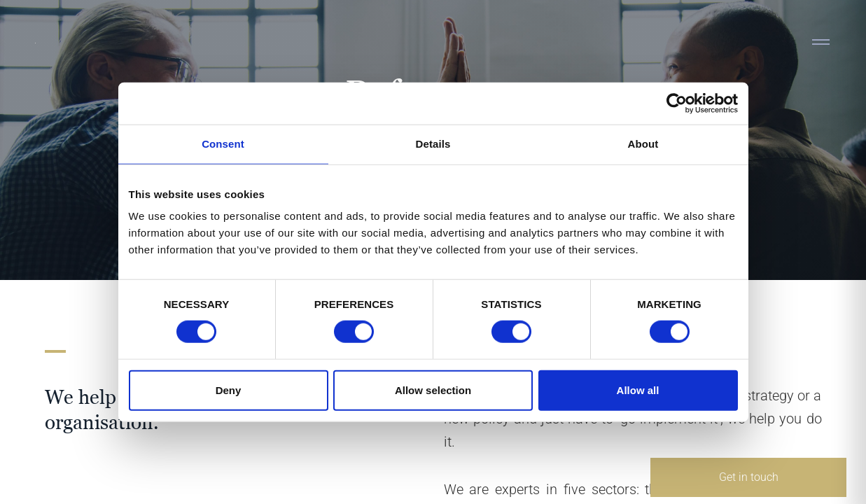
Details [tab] (433, 144)
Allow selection (433, 390)
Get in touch (749, 477)
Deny (229, 390)
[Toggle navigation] (820, 42)
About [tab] (643, 144)
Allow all (638, 390)
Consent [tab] (223, 144)
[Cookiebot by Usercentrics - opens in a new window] (677, 104)
